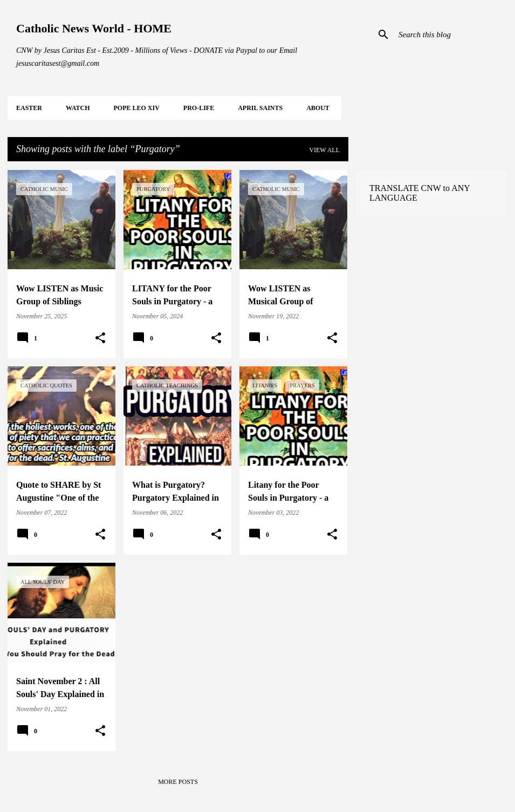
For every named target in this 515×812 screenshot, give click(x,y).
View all (324, 150)
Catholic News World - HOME (94, 28)
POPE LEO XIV (136, 108)
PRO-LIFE (199, 108)
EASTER (29, 108)
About (318, 108)
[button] (100, 338)
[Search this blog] (451, 35)
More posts (178, 782)
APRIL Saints (260, 108)
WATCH (78, 108)
